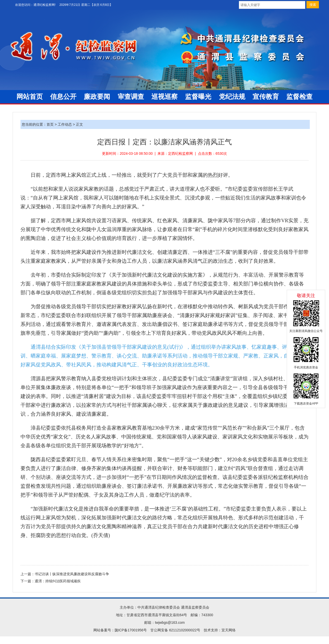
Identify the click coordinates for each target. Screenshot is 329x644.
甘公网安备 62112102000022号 (175, 630)
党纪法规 (232, 97)
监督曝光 (198, 97)
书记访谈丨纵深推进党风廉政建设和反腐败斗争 (72, 574)
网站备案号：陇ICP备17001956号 (120, 630)
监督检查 (299, 97)
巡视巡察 (164, 97)
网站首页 (30, 97)
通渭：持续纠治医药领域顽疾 (58, 581)
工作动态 (65, 124)
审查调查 (131, 97)
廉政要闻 (97, 97)
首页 (50, 124)
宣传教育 (266, 97)
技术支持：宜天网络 (220, 630)
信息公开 (63, 97)
